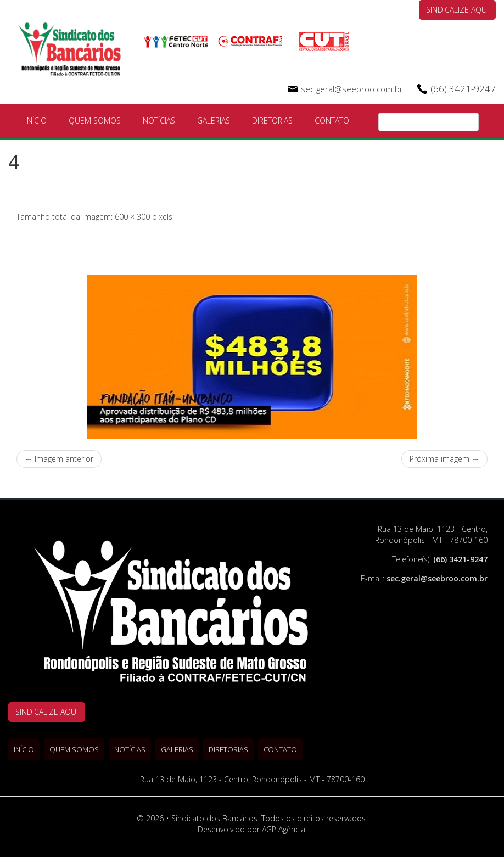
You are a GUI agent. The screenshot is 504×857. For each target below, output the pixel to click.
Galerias (214, 121)
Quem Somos (95, 121)
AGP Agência (284, 829)
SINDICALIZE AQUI (457, 10)
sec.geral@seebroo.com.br (352, 89)
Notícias (159, 121)
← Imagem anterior (59, 459)
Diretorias (272, 121)
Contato (332, 121)
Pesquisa (471, 122)
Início (36, 121)
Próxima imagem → (444, 459)
